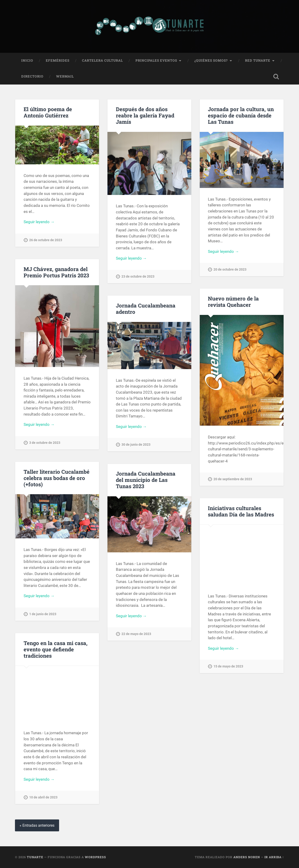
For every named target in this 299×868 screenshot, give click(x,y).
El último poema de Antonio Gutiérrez (48, 112)
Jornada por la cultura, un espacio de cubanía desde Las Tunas (241, 115)
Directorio (32, 76)
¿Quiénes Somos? (211, 60)
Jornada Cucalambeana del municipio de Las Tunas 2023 (146, 480)
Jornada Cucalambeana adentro (146, 309)
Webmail (65, 76)
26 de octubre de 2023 (46, 240)
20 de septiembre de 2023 (233, 479)
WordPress (95, 857)
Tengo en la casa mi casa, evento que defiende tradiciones (56, 649)
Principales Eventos (156, 60)
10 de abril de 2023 (43, 797)
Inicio (27, 60)
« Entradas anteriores (37, 825)
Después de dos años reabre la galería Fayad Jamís (145, 115)
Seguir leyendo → (39, 222)
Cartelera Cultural (102, 60)
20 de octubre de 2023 (230, 270)
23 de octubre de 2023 (138, 277)
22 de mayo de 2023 (136, 634)
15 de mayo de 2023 (228, 666)
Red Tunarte (258, 60)
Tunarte (35, 857)
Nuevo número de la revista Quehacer (233, 302)
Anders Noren (247, 857)
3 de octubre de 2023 (45, 443)
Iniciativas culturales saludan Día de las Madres (241, 511)
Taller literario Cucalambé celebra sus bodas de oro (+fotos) (57, 478)
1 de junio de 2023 (43, 614)
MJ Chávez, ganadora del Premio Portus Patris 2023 (56, 272)
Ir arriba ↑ (274, 857)
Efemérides (58, 60)
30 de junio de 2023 (136, 445)
